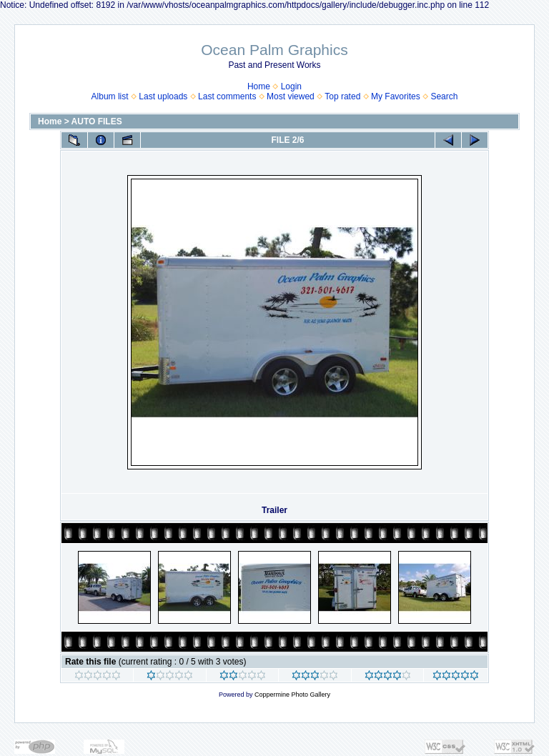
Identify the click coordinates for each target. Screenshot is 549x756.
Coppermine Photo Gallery (292, 695)
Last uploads (163, 96)
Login (291, 86)
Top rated (342, 96)
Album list (110, 96)
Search (444, 96)
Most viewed (291, 96)
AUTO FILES (97, 121)
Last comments (227, 96)
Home (259, 86)
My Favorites (396, 96)
